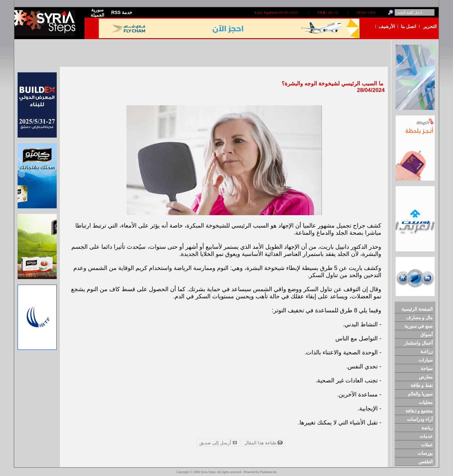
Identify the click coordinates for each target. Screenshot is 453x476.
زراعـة (427, 351)
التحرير (430, 26)
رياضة (427, 428)
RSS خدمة (122, 12)
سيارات (426, 360)
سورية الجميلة (97, 12)
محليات (426, 402)
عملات (427, 445)
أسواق (427, 335)
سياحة (427, 368)
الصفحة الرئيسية (417, 309)
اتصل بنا (409, 26)
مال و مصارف (420, 318)
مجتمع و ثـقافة (419, 411)
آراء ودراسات (420, 419)
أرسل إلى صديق (218, 443)
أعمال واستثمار (418, 343)
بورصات (425, 453)
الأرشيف (387, 26)
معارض (426, 377)
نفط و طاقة (422, 385)
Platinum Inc (268, 472)
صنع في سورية (419, 326)
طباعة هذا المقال (263, 443)
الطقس (426, 462)
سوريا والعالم (420, 394)
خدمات (426, 436)
